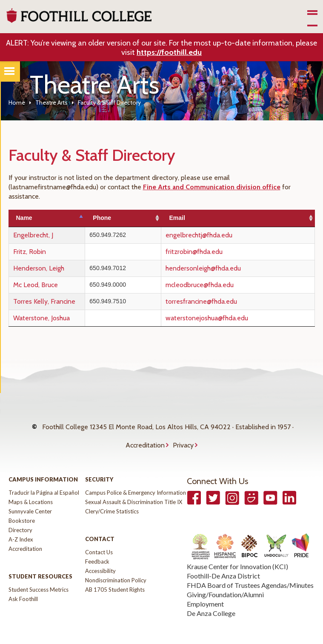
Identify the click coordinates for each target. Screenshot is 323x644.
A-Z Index (21, 522)
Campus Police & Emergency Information (136, 476)
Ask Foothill (23, 582)
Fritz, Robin (30, 252)
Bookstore (22, 504)
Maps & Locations (31, 485)
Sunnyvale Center (30, 494)
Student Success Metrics (39, 573)
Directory (20, 513)
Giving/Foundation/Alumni (225, 577)
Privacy (183, 432)
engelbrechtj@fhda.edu (218, 235)
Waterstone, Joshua (41, 318)
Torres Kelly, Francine (44, 301)
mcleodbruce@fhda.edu (218, 285)
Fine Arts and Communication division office (212, 187)
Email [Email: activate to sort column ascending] (196, 218)
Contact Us (99, 535)
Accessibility (100, 554)
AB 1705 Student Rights (115, 573)
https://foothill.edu (169, 52)
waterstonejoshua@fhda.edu (226, 318)
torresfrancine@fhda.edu (220, 301)
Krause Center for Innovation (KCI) (237, 549)
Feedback (97, 544)
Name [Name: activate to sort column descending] (24, 218)
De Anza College (211, 596)
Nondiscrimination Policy (116, 563)
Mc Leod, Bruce (36, 285)
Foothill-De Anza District (223, 559)
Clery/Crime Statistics (112, 494)
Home (17, 103)
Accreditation (145, 432)
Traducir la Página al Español (44, 476)
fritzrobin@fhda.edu (213, 252)
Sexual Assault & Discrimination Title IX (134, 485)
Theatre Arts (51, 103)
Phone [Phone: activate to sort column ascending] (130, 218)
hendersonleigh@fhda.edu (222, 268)
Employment (205, 587)
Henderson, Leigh (39, 268)
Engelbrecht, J (33, 235)
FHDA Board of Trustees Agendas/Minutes (250, 568)
